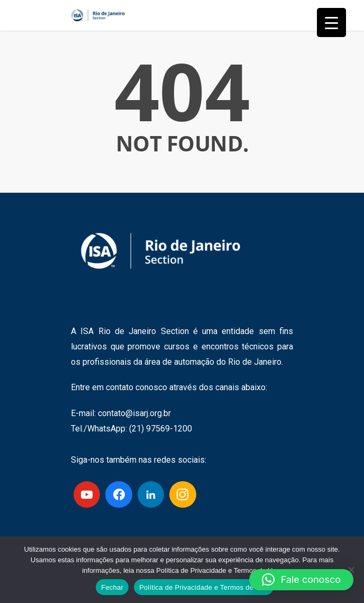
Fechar (112, 587)
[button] (301, 580)
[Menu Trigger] (331, 22)
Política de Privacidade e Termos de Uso (204, 587)
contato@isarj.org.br (134, 413)
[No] (351, 570)
